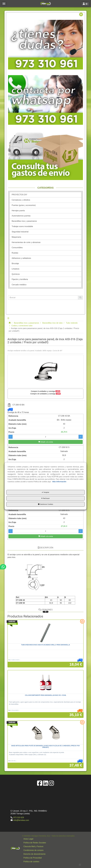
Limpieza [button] (15, 269)
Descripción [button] (46, 548)
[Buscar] (80, 298)
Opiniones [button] (46, 611)
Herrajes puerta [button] (18, 211)
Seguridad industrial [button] (20, 232)
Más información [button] (59, 482)
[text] (43, 298)
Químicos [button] (16, 274)
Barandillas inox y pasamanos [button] (24, 221)
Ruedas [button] (15, 253)
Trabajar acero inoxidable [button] (22, 226)
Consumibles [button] (17, 248)
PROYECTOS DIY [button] (19, 195)
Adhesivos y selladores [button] (21, 258)
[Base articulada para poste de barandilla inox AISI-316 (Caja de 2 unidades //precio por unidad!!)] (45, 733)
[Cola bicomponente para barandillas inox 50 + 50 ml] (45, 682)
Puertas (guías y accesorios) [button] (24, 205)
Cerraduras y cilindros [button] (21, 200)
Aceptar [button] (46, 492)
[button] (45, 4)
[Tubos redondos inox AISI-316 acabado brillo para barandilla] (45, 632)
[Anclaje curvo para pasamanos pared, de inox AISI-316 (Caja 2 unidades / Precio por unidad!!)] (45, 371)
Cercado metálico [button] (19, 285)
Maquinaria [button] (16, 237)
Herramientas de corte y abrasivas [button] (26, 242)
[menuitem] (49, 839)
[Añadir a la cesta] (45, 442)
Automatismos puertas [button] (21, 216)
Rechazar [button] (45, 498)
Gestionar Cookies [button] (45, 504)
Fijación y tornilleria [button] (20, 279)
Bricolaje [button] (15, 263)
